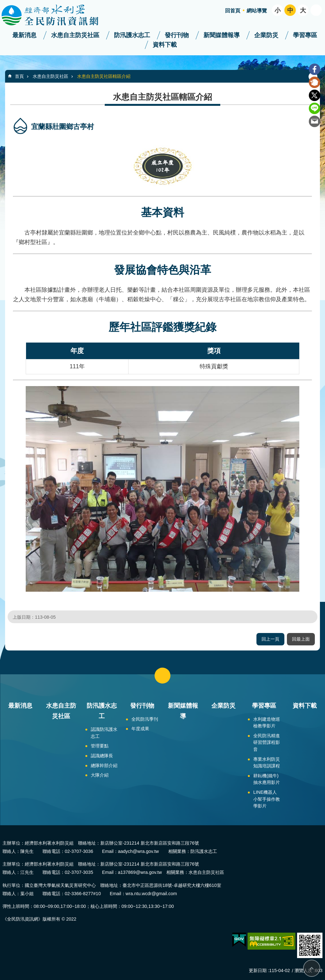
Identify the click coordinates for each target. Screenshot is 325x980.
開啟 (316, 10)
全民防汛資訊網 (56, 15)
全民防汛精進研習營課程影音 (267, 742)
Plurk (315, 82)
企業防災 (266, 35)
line (315, 108)
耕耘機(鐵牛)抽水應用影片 (267, 779)
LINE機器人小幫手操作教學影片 (267, 799)
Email (315, 121)
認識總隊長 (102, 756)
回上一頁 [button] (270, 639)
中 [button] (290, 10)
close (162, 676)
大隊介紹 (100, 775)
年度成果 (140, 729)
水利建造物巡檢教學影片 (267, 723)
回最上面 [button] (301, 639)
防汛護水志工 (132, 35)
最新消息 (24, 35)
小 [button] (278, 10)
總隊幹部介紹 (104, 766)
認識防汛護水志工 (104, 733)
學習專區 (305, 35)
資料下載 (165, 45)
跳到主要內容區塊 (3, 3)
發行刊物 (177, 35)
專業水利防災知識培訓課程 (267, 763)
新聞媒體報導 (222, 35)
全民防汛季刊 (145, 719)
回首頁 (233, 11)
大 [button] (303, 10)
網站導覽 (257, 11)
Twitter (315, 95)
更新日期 (258, 970)
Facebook (315, 69)
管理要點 (100, 746)
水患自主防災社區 (75, 35)
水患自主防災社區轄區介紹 (104, 76)
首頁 (19, 76)
